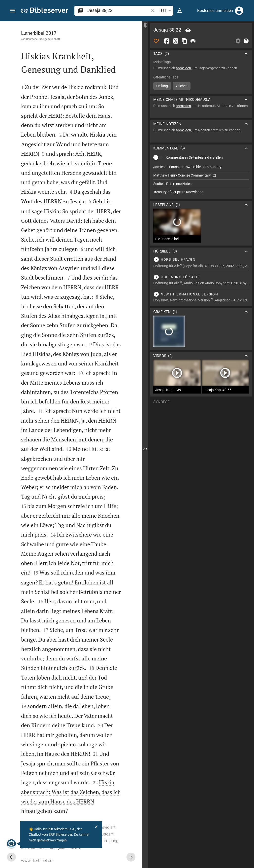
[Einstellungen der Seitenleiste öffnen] (238, 41)
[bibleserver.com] (45, 11)
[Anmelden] (239, 11)
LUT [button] (166, 11)
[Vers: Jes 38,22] (188, 30)
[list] (201, 180)
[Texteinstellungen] (180, 11)
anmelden (183, 68)
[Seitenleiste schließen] (145, 449)
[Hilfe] (246, 41)
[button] (13, 11)
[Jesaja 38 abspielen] (201, 259)
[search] (119, 10)
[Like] (156, 41)
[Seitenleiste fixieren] (145, 26)
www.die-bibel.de (37, 861)
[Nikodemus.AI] (11, 844)
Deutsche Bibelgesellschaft (43, 39)
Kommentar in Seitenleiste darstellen (194, 157)
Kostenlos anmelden (215, 11)
